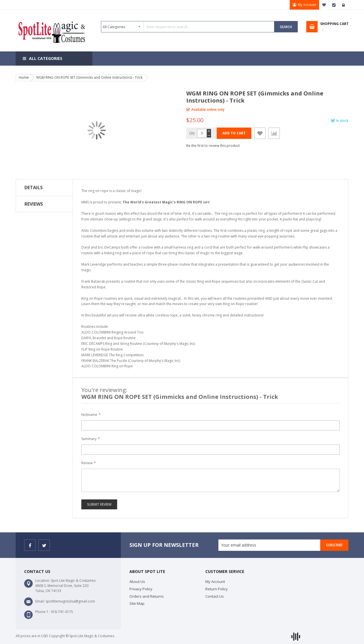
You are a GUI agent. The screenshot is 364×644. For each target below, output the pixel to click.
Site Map (137, 603)
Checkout (334, 5)
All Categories (46, 58)
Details (34, 187)
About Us (137, 582)
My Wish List (324, 5)
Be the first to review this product (213, 146)
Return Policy (217, 589)
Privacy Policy (141, 589)
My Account (307, 5)
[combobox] (188, 27)
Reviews (34, 204)
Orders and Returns (147, 596)
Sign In (344, 5)
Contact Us (215, 596)
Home (24, 77)
